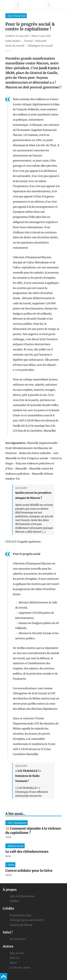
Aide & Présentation (22, 896)
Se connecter (18, 939)
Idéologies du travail (40, 46)
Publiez (14, 901)
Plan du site (17, 953)
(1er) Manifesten (17, 823)
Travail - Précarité (35, 41)
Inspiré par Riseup (21, 925)
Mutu (13, 963)
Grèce (11, 865)
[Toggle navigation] (18, 5)
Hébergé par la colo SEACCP (27, 920)
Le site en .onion (20, 968)
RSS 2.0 (14, 958)
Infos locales (13, 41)
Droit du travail (15, 46)
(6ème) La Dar (16, 846)
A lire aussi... (15, 814)
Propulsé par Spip (21, 915)
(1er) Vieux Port (17, 16)
